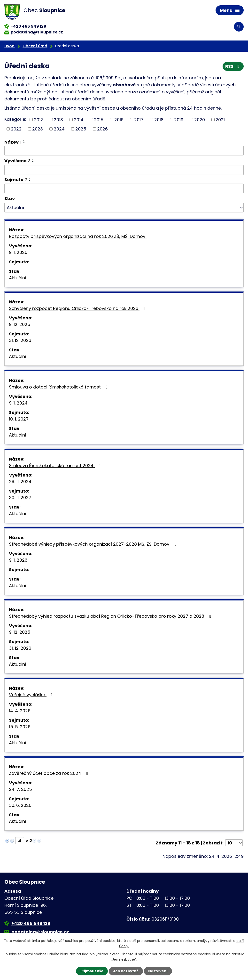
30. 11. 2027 (20, 498)
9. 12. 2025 (20, 324)
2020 (200, 120)
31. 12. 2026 (20, 340)
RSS (233, 66)
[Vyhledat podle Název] (124, 151)
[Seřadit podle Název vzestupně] (24, 141)
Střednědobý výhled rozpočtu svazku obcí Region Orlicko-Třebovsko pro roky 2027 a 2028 (111, 616)
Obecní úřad (35, 46)
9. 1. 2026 (18, 252)
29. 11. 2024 (20, 482)
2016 (119, 120)
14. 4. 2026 (20, 711)
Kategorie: (15, 119)
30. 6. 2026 (20, 805)
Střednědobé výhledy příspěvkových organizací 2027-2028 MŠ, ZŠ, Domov (94, 544)
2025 (81, 129)
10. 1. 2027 (19, 419)
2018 (159, 120)
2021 (220, 120)
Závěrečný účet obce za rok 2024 (50, 773)
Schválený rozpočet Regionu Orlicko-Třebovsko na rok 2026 (78, 308)
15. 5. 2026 (20, 727)
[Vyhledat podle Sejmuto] (124, 188)
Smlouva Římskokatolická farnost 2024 (56, 466)
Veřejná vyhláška (32, 695)
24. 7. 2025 (20, 789)
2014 (79, 120)
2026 (102, 129)
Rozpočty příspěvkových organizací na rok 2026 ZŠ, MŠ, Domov (82, 236)
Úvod (9, 46)
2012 (39, 120)
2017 (139, 120)
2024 (59, 129)
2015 (99, 120)
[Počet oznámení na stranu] (234, 843)
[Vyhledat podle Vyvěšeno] (124, 170)
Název (13, 142)
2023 (38, 129)
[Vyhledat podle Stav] (124, 208)
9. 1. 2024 (18, 403)
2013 (58, 120)
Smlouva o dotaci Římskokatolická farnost (59, 387)
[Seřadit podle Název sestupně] (24, 143)
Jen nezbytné (126, 971)
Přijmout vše (92, 971)
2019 (179, 120)
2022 (16, 129)
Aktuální (18, 278)
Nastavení (158, 971)
